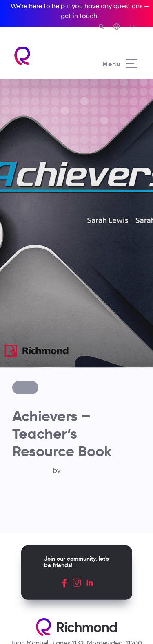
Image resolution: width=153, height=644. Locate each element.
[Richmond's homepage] (45, 56)
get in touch (79, 16)
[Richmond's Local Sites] (124, 27)
